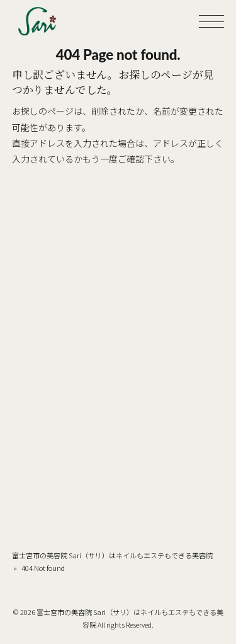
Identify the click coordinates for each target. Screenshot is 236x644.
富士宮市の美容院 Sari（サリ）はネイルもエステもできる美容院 (112, 555)
